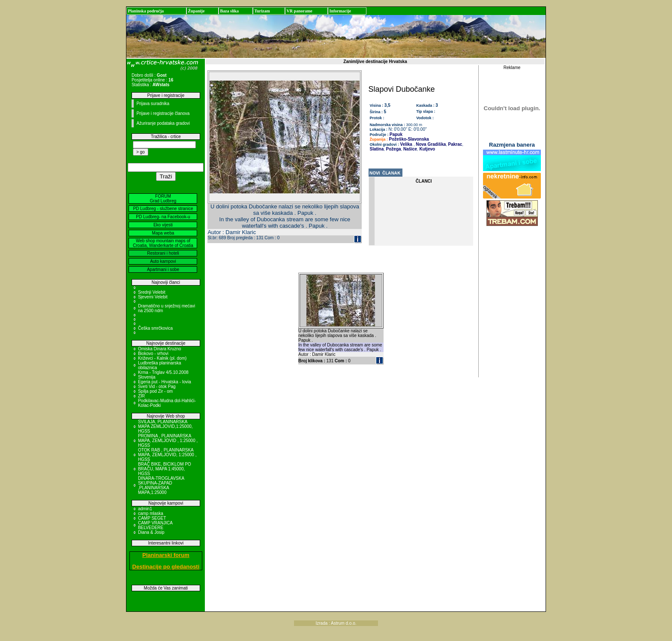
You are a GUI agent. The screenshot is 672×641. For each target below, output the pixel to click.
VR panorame (299, 11)
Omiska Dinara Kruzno (160, 349)
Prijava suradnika (153, 104)
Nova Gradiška (430, 144)
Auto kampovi (163, 261)
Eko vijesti (163, 225)
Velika (406, 144)
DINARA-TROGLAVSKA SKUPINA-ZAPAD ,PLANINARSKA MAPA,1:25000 (161, 485)
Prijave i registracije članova (163, 113)
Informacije (340, 11)
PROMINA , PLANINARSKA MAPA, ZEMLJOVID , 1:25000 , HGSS (168, 441)
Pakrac (455, 144)
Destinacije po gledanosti (166, 567)
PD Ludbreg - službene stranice (163, 209)
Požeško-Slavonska (409, 139)
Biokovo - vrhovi (153, 354)
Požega (393, 149)
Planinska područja (146, 11)
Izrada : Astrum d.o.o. (336, 623)
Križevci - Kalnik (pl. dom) (162, 358)
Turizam (262, 11)
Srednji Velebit (152, 292)
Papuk (396, 134)
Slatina (377, 149)
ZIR (141, 396)
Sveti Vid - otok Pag (157, 387)
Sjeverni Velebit (153, 297)
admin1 (145, 509)
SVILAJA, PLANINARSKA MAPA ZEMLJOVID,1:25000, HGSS (165, 426)
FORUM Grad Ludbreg (163, 199)
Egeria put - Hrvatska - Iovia (165, 382)
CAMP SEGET (152, 518)
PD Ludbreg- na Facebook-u (163, 217)
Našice (409, 149)
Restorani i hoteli (163, 253)
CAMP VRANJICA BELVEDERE (155, 525)
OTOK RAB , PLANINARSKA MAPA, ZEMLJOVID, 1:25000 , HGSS (167, 455)
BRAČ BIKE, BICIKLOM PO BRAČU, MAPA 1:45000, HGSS (165, 469)
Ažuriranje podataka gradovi (163, 123)
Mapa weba (163, 233)
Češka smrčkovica (155, 328)
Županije (196, 11)
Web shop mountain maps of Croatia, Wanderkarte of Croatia (163, 243)
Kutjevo (427, 149)
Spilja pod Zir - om (155, 391)
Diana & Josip (151, 532)
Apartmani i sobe (163, 269)
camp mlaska (151, 513)
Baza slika (229, 11)
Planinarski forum (166, 555)
